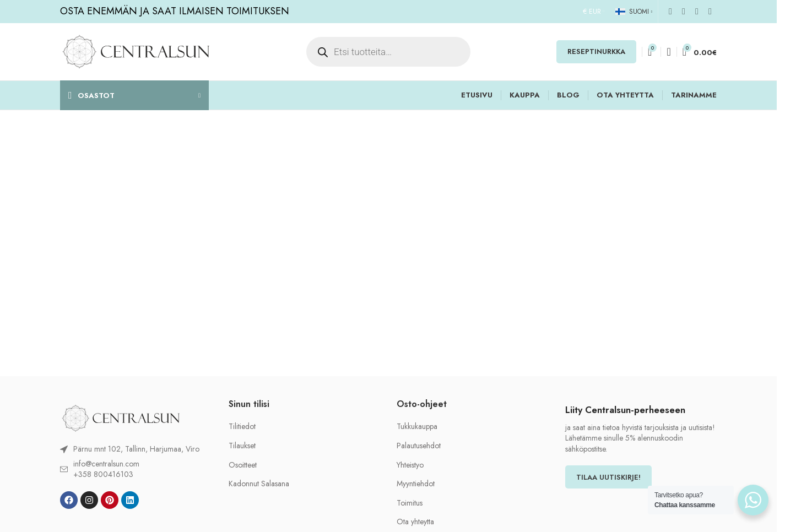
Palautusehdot (419, 446)
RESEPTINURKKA (596, 51)
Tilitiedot (242, 427)
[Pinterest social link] (697, 11)
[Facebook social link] (670, 11)
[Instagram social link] (684, 11)
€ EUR (592, 12)
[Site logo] (136, 51)
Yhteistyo (410, 465)
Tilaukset (242, 446)
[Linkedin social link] (710, 11)
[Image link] (121, 417)
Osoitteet (243, 465)
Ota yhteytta (415, 522)
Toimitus (410, 503)
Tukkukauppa (417, 427)
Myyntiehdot (416, 484)
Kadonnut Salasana (259, 484)
